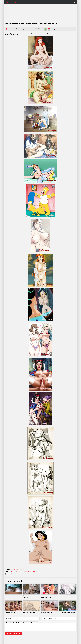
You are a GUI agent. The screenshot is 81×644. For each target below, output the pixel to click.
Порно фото (16, 570)
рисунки (11, 571)
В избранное (55, 29)
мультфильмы (34, 571)
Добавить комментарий (13, 633)
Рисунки (23, 570)
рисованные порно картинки (22, 571)
